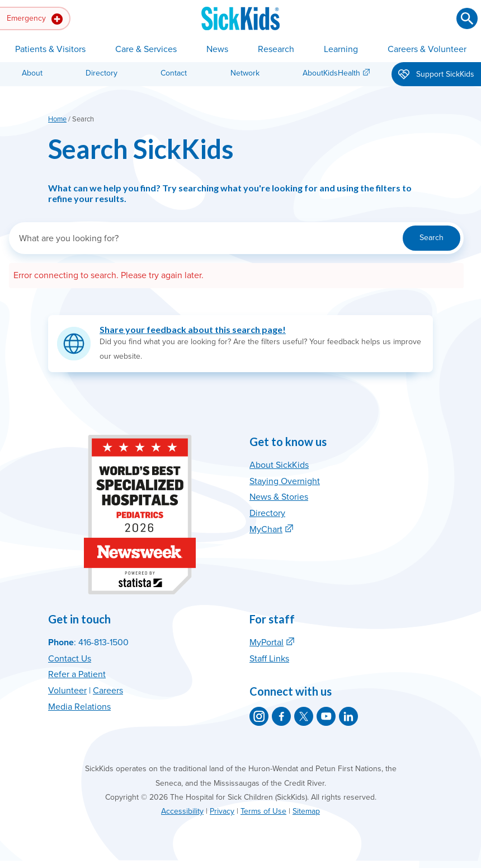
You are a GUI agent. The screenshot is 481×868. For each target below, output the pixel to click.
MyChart (266, 529)
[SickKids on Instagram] (259, 716)
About (32, 73)
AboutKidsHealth (331, 73)
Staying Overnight (285, 481)
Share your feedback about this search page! (193, 329)
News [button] (217, 49)
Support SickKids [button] (436, 75)
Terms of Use (263, 811)
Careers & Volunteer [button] (427, 49)
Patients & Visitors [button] (50, 49)
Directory (102, 73)
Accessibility (182, 811)
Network (245, 73)
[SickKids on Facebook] (281, 716)
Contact (174, 73)
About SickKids (279, 465)
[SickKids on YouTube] (326, 716)
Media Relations (79, 707)
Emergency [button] (35, 19)
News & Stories (279, 497)
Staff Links (269, 659)
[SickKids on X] (304, 716)
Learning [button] (341, 49)
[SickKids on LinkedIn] (348, 716)
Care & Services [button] (146, 49)
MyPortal (267, 642)
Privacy (222, 811)
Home (57, 119)
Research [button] (276, 49)
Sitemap (306, 811)
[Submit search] (467, 18)
